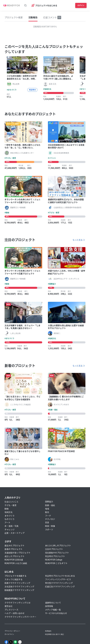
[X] (11, 642)
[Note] (20, 642)
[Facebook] (6, 642)
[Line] (15, 642)
